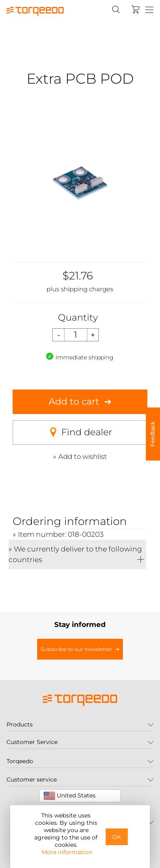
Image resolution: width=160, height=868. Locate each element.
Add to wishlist (83, 456)
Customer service (32, 779)
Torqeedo (20, 761)
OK (117, 837)
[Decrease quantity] (58, 335)
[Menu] (149, 10)
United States (70, 796)
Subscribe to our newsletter (76, 649)
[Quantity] (76, 335)
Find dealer (80, 432)
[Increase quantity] (93, 335)
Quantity (78, 318)
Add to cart (74, 402)
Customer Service (32, 742)
